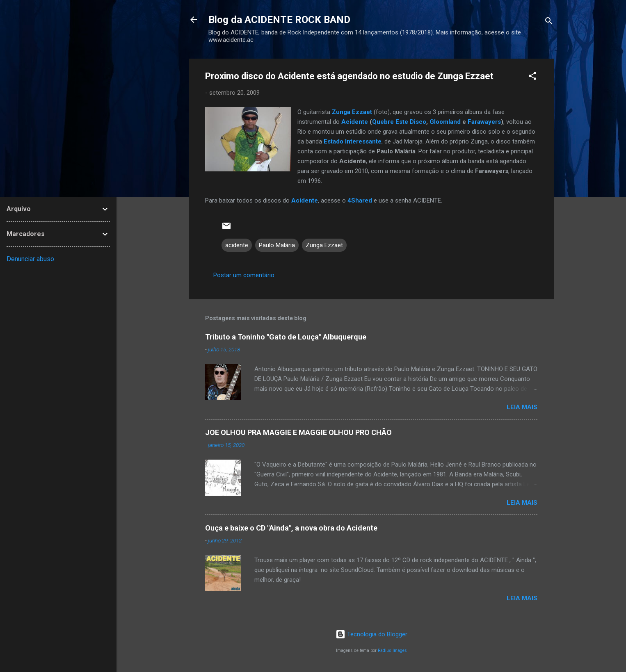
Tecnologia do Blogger (371, 634)
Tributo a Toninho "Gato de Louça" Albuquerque (286, 337)
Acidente (355, 122)
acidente (237, 245)
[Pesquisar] (549, 22)
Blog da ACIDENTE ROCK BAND (279, 20)
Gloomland (445, 122)
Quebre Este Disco (399, 122)
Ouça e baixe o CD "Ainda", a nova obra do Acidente (291, 528)
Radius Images (392, 650)
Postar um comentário (244, 275)
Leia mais (522, 407)
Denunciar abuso (30, 259)
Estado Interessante (353, 141)
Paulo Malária (277, 245)
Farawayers (484, 122)
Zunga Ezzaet (324, 245)
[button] (532, 77)
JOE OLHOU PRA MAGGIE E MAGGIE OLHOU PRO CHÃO (298, 432)
